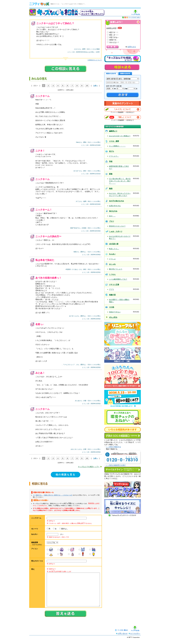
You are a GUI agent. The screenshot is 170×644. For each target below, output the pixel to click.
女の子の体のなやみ (117, 201)
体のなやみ (113, 211)
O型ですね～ (114, 37)
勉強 (111, 188)
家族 (111, 174)
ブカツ (112, 221)
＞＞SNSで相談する (113, 447)
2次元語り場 (114, 244)
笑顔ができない (115, 312)
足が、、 (112, 216)
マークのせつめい (134, 17)
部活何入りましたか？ (117, 226)
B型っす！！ (114, 35)
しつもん (112, 274)
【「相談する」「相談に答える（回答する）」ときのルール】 (53, 495)
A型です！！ (114, 32)
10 (87, 86)
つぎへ (95, 86)
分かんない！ (114, 42)
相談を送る (122, 67)
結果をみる (132, 47)
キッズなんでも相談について (123, 59)
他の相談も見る (66, 475)
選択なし (64, 529)
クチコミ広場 (114, 285)
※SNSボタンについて (95, 60)
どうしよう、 (114, 156)
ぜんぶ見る (113, 317)
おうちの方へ (135, 638)
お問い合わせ (123, 638)
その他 (112, 307)
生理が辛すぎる (115, 206)
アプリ (112, 289)
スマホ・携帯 (114, 141)
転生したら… (114, 249)
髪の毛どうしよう (116, 269)
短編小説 (112, 295)
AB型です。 (114, 40)
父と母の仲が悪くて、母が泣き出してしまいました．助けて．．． (120, 181)
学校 (111, 161)
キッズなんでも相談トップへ (89, 467)
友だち (112, 151)
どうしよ (112, 259)
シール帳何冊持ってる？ (118, 279)
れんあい (112, 254)
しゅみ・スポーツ (116, 231)
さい (61, 534)
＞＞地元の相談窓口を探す (116, 465)
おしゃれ (112, 264)
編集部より (113, 131)
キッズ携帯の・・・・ (117, 146)
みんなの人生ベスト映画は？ (120, 136)
